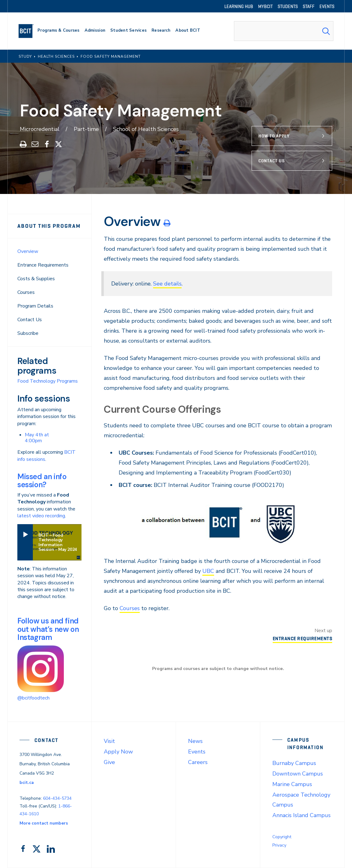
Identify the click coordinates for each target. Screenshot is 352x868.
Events (197, 752)
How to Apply (274, 136)
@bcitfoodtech (33, 698)
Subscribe (28, 333)
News (195, 741)
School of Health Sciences (146, 129)
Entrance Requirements (43, 265)
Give (109, 762)
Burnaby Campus (294, 763)
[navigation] (29, 31)
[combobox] (284, 31)
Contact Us (272, 161)
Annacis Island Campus (301, 815)
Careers (198, 762)
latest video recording (41, 516)
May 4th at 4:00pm (37, 438)
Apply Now (118, 752)
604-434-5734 (57, 798)
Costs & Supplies (36, 279)
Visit (109, 741)
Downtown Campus (298, 774)
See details (167, 284)
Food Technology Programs (48, 381)
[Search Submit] (326, 31)
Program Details (35, 306)
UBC (208, 571)
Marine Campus (292, 784)
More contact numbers (44, 823)
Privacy (279, 845)
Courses (26, 292)
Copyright (282, 837)
